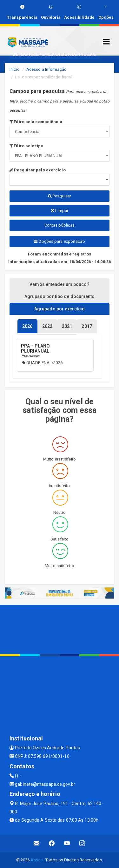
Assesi (37, 860)
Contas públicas (60, 225)
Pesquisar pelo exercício (38, 170)
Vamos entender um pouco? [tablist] (59, 284)
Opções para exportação (59, 241)
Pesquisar (60, 196)
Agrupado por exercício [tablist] (60, 309)
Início (15, 69)
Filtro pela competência (36, 122)
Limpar (60, 211)
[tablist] (27, 326)
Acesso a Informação (46, 69)
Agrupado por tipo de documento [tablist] (60, 296)
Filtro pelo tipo (26, 146)
